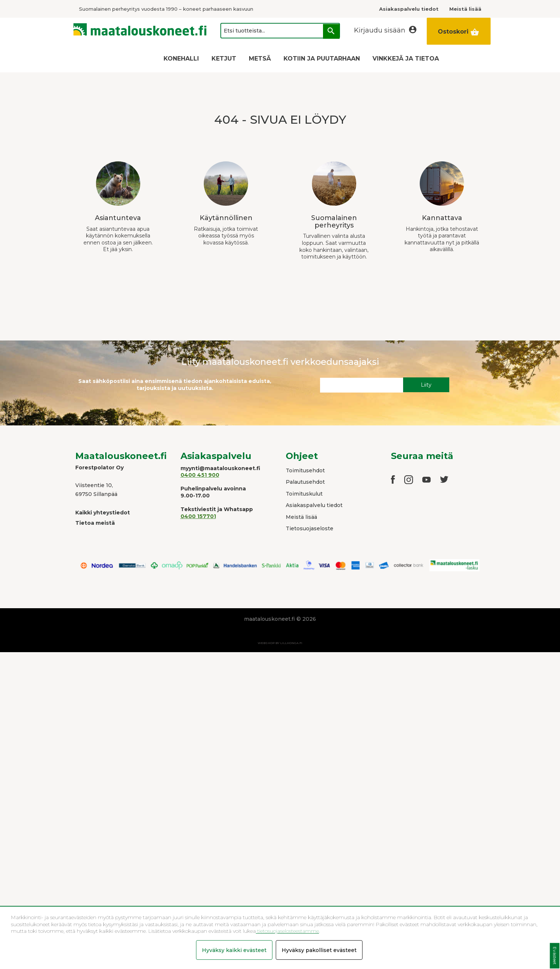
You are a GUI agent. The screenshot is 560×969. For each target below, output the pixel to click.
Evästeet (555, 956)
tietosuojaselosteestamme (287, 931)
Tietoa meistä (95, 523)
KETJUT (224, 59)
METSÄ (260, 59)
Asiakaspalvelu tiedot (314, 505)
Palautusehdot (305, 482)
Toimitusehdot (305, 470)
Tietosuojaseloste (310, 528)
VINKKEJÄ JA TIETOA (406, 59)
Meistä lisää (301, 517)
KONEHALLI (181, 59)
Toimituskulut (304, 494)
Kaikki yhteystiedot (103, 513)
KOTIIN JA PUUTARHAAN (322, 59)
